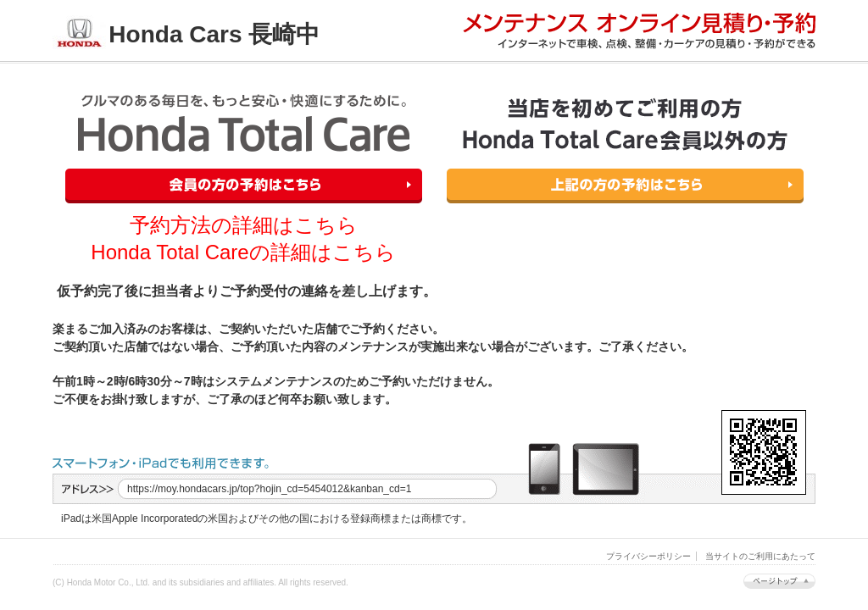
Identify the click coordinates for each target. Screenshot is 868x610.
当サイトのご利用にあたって (760, 556)
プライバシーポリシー (648, 556)
